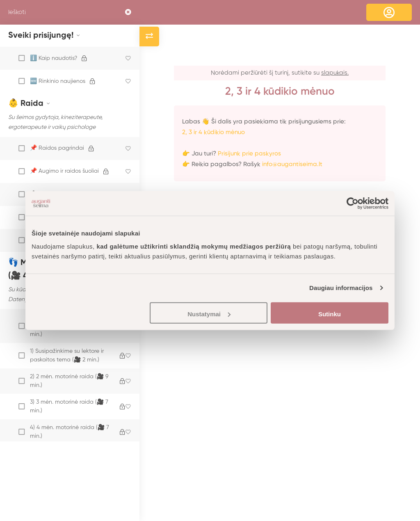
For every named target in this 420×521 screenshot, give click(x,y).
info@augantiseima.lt (292, 164)
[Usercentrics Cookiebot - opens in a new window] (353, 203)
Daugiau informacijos (341, 288)
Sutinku (330, 314)
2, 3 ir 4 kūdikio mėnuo (213, 132)
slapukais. (335, 73)
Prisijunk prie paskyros (249, 154)
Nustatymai (209, 314)
